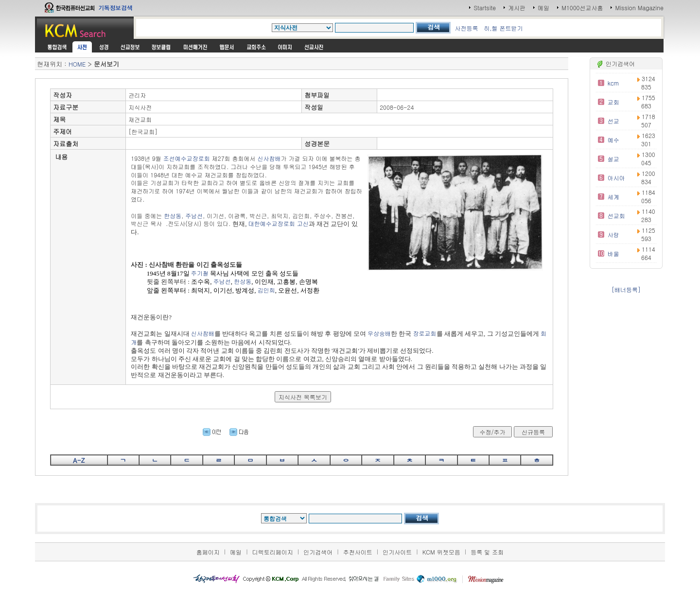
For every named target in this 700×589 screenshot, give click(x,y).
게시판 (517, 8)
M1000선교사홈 (582, 8)
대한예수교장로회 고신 (279, 223)
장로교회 (425, 333)
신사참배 (269, 158)
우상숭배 (379, 333)
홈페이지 (208, 552)
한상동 (173, 216)
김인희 (266, 290)
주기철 (200, 273)
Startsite (485, 8)
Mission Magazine (639, 8)
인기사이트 (397, 552)
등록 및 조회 (487, 552)
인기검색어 (318, 552)
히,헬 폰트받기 (503, 28)
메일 (543, 8)
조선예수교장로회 (187, 158)
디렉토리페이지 (273, 552)
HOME (77, 64)
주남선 (194, 216)
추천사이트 (358, 552)
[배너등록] (626, 289)
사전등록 (466, 28)
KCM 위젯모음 (441, 552)
